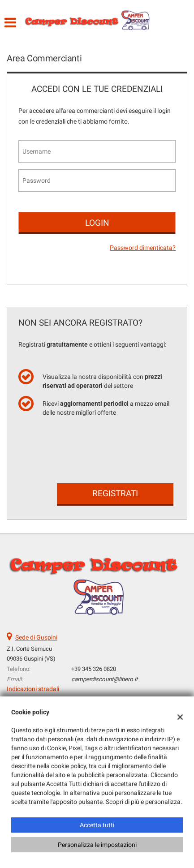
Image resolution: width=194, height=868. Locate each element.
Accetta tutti (97, 825)
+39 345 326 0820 (94, 669)
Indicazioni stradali (33, 689)
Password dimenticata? (143, 248)
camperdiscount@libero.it (104, 679)
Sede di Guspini (36, 637)
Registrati (115, 493)
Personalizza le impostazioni (97, 845)
